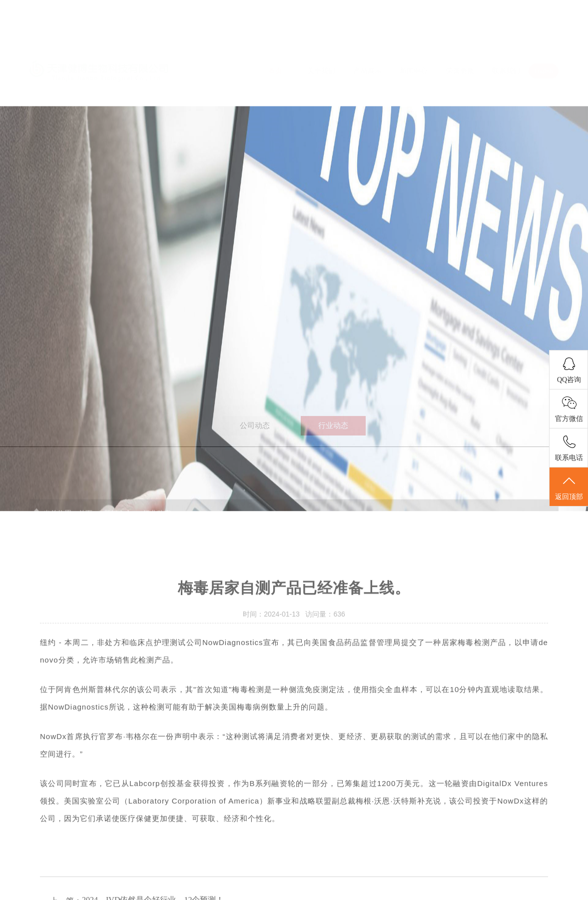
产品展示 (368, 41)
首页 (275, 41)
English (544, 41)
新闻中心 (414, 41)
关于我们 (321, 41)
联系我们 (506, 41)
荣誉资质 (460, 41)
